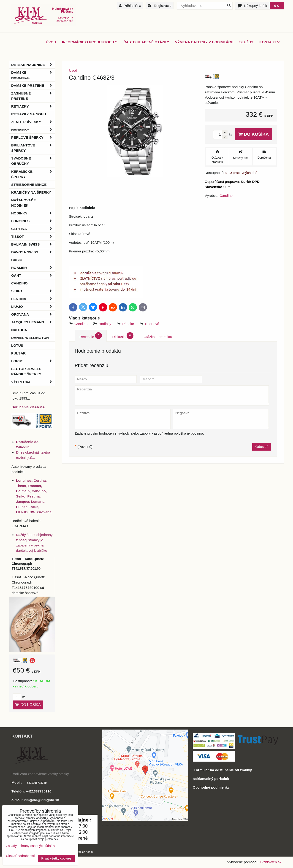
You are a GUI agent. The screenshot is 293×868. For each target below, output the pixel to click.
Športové (152, 324)
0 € (277, 6)
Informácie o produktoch (90, 42)
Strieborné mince (29, 185)
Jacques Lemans (33, 322)
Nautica (19, 330)
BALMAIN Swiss (33, 244)
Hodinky (105, 324)
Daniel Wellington (30, 338)
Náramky (33, 130)
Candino (81, 324)
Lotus (17, 345)
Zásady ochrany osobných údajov (30, 846)
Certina (33, 229)
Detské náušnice (33, 65)
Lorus (33, 361)
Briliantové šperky (33, 148)
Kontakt (270, 42)
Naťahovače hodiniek (23, 203)
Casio (17, 260)
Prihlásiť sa (130, 6)
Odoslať (262, 447)
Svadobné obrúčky (33, 161)
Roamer (33, 268)
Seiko (33, 291)
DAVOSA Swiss (33, 252)
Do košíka (254, 134)
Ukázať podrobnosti (20, 856)
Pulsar (18, 353)
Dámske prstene (33, 85)
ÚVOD (51, 42)
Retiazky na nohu (29, 114)
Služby (246, 42)
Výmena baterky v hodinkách (204, 42)
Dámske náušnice (33, 75)
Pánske (129, 324)
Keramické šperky (33, 174)
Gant (33, 275)
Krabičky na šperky (31, 192)
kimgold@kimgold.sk (41, 800)
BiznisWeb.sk (271, 862)
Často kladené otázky (146, 42)
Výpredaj (33, 382)
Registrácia (160, 6)
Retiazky (33, 106)
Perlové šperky (33, 137)
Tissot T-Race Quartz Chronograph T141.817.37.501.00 (28, 564)
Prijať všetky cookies (56, 858)
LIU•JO (33, 307)
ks (19, 697)
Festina (33, 299)
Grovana (33, 314)
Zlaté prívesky (33, 122)
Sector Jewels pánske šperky (26, 371)
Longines (33, 221)
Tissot (33, 237)
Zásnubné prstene (33, 96)
